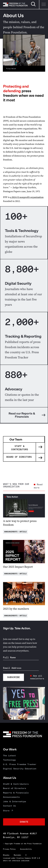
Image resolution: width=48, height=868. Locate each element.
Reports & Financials (16, 793)
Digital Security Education (20, 769)
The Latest (9, 756)
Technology (9, 760)
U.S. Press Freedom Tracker (20, 764)
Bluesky (6, 855)
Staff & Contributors (16, 784)
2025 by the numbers (16, 609)
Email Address (12, 668)
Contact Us (9, 806)
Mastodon (17, 855)
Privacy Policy (9, 849)
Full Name (9, 657)
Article (23, 532)
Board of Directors (15, 788)
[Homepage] (15, 5)
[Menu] (44, 5)
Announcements (11, 532)
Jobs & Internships (15, 801)
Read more (38, 486)
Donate (24, 822)
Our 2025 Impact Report (18, 567)
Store (6, 811)
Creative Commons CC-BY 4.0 (28, 858)
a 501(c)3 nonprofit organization (27, 197)
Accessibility (26, 849)
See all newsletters (37, 677)
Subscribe (14, 677)
